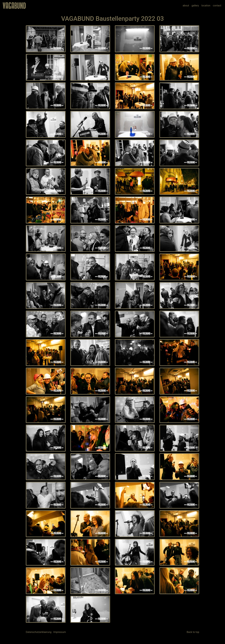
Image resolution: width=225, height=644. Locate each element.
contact (217, 6)
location (206, 6)
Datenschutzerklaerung (39, 632)
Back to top (193, 632)
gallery (195, 6)
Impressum (60, 632)
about (186, 6)
